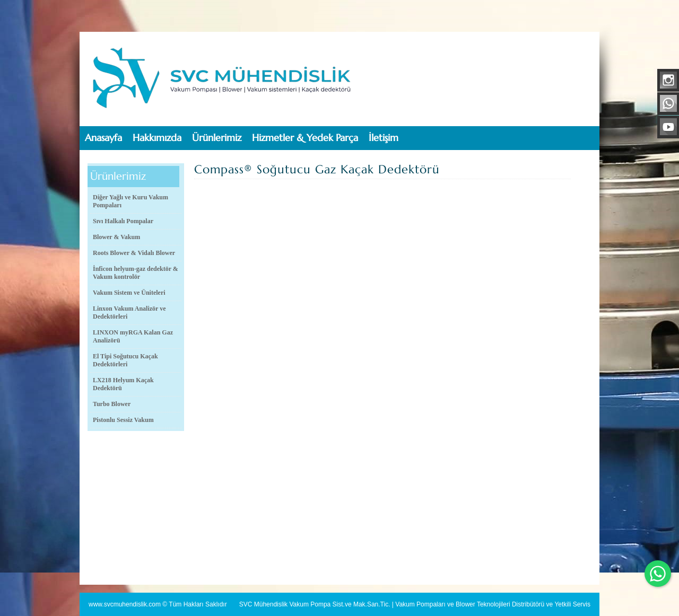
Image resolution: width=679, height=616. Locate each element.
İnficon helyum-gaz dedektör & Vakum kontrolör (136, 273)
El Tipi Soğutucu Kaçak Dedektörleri (125, 360)
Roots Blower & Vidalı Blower (134, 253)
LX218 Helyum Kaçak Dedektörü (123, 384)
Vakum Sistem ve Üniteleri (129, 293)
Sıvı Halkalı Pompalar (123, 221)
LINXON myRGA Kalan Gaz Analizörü (133, 336)
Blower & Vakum (116, 237)
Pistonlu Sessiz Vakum (123, 420)
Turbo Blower (112, 404)
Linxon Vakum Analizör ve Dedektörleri (129, 313)
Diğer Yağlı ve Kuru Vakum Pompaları (130, 201)
